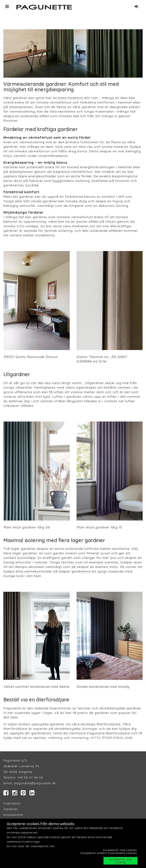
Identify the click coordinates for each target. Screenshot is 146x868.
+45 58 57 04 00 (30, 777)
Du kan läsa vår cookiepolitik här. (31, 846)
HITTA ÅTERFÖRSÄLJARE (112, 738)
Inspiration (12, 803)
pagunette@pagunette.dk (35, 783)
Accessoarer (13, 815)
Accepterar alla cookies (120, 861)
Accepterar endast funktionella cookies (109, 853)
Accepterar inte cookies (120, 850)
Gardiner (11, 809)
